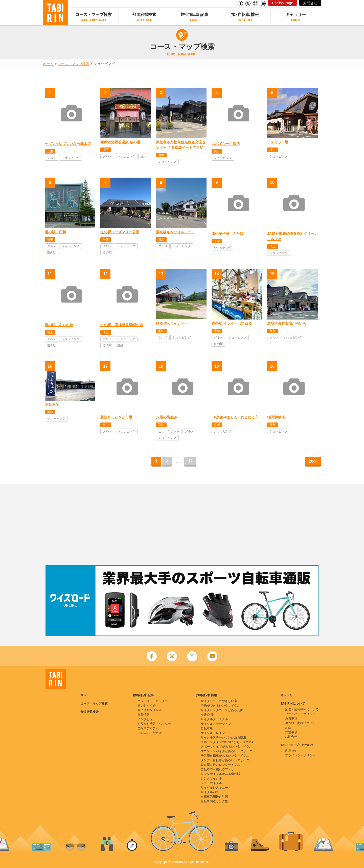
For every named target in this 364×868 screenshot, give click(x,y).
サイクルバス (210, 792)
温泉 (144, 156)
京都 (217, 241)
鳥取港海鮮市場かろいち (287, 323)
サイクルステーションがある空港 (223, 737)
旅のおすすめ (147, 706)
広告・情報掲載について (302, 709)
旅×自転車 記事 (195, 15)
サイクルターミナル (214, 719)
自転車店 (207, 728)
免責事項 (291, 718)
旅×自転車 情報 (245, 15)
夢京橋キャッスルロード (175, 232)
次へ (313, 461)
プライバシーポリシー (300, 714)
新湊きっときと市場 (116, 417)
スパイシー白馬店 (226, 144)
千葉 (106, 240)
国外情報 (144, 715)
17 (190, 461)
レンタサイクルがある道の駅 (220, 774)
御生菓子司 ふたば (227, 234)
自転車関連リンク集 (214, 801)
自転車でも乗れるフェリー (219, 769)
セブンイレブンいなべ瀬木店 (68, 144)
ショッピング (71, 158)
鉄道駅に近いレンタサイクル (220, 765)
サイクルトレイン (213, 733)
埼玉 (106, 150)
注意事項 (291, 732)
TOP (83, 695)
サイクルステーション (216, 724)
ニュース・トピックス (153, 701)
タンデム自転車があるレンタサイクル (226, 760)
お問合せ (310, 3)
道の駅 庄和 (55, 232)
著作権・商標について (300, 723)
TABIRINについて (293, 704)
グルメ (52, 158)
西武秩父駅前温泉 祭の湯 (120, 142)
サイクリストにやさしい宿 (219, 701)
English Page (282, 3)
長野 (217, 151)
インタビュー (147, 719)
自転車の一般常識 (150, 733)
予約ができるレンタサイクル (220, 706)
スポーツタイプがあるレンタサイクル (226, 747)
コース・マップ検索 (94, 15)
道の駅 (52, 252)
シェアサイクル (211, 783)
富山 (106, 425)
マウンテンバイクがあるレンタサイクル (228, 751)
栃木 (272, 150)
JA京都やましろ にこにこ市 (235, 417)
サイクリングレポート (153, 710)
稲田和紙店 (276, 417)
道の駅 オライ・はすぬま (232, 323)
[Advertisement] (182, 525)
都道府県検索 (144, 15)
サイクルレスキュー (214, 788)
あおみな (52, 405)
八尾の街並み (167, 417)
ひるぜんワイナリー (172, 323)
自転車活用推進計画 (214, 797)
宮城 (161, 155)
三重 (50, 151)
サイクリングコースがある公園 (222, 710)
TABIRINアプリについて (297, 745)
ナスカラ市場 (278, 142)
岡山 (161, 331)
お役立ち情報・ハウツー (154, 724)
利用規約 (291, 751)
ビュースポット (169, 431)
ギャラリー (296, 15)
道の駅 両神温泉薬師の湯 (122, 325)
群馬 (161, 240)
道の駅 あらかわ (59, 325)
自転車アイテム (148, 728)
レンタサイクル (211, 778)
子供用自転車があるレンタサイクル (225, 756)
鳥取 (272, 331)
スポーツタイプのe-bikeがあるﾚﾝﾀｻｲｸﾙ (227, 742)
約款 (288, 728)
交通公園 (207, 715)
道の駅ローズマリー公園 (120, 232)
